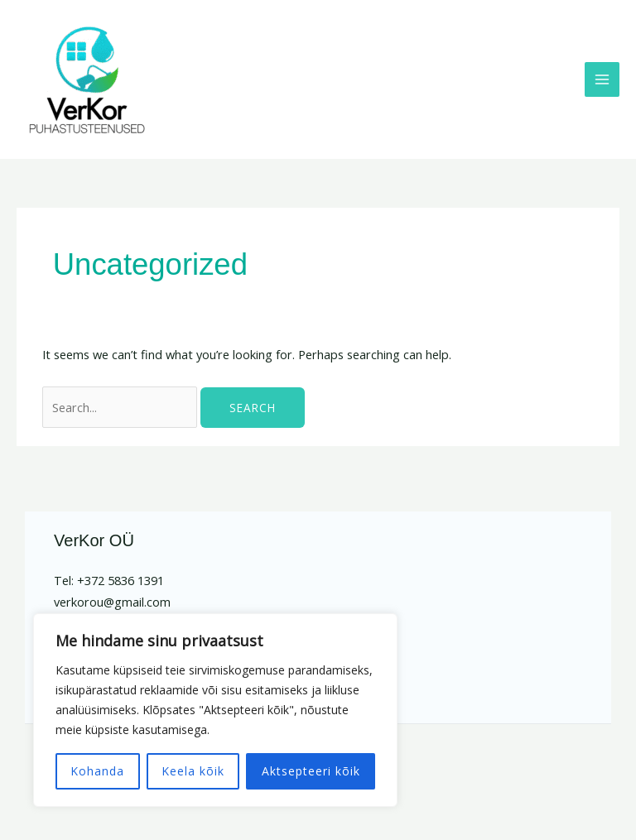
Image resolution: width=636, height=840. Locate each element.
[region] (215, 710)
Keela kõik (193, 771)
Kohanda (97, 771)
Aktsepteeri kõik (311, 771)
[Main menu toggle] (602, 79)
